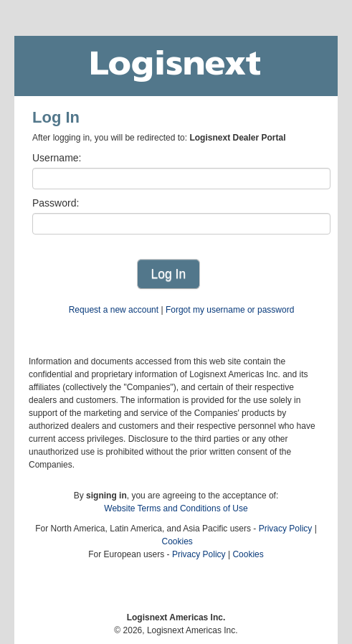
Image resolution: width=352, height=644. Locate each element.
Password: (56, 203)
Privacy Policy (286, 529)
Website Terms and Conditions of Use (176, 508)
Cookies (177, 541)
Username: (57, 158)
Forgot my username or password (230, 310)
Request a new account (114, 310)
